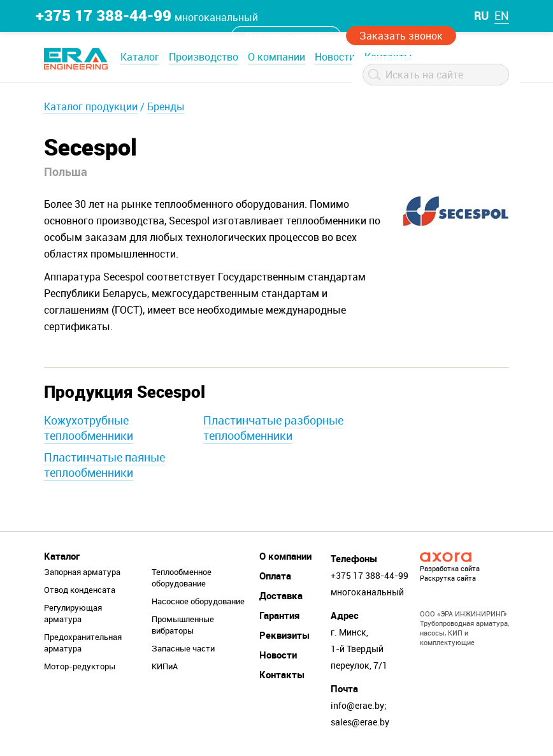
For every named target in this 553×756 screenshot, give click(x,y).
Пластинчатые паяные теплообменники (104, 465)
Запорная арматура (82, 572)
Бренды (166, 106)
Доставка (281, 595)
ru (481, 15)
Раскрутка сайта (448, 578)
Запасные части (183, 648)
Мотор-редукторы (80, 666)
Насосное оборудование (198, 601)
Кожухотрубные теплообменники (89, 428)
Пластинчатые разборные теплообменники (273, 428)
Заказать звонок (401, 36)
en (502, 15)
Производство (204, 57)
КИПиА (165, 666)
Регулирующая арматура (73, 613)
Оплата (275, 576)
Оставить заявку (286, 36)
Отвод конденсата (80, 590)
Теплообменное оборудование (182, 578)
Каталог (140, 57)
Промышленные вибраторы (183, 625)
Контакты (282, 674)
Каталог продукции (91, 106)
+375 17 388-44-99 (104, 15)
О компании (276, 57)
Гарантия (279, 615)
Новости (335, 57)
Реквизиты (284, 635)
